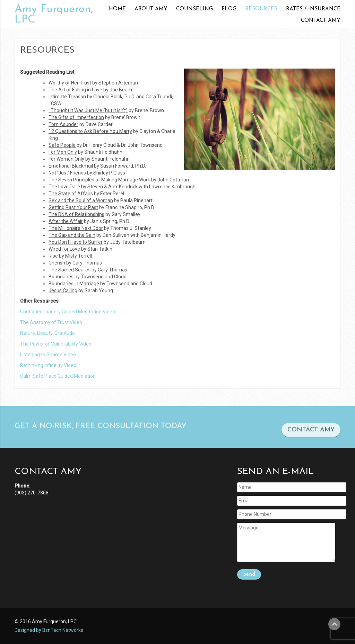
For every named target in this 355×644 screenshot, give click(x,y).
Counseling (194, 9)
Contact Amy (321, 21)
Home (117, 9)
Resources (261, 9)
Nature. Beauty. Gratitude (47, 333)
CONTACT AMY (311, 433)
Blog (229, 9)
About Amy (151, 9)
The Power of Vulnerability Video (56, 344)
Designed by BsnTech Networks (49, 630)
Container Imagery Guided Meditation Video (68, 312)
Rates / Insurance (313, 9)
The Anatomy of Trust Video (51, 322)
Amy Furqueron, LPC (54, 15)
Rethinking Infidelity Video (48, 365)
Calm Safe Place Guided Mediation (58, 376)
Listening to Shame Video (48, 355)
